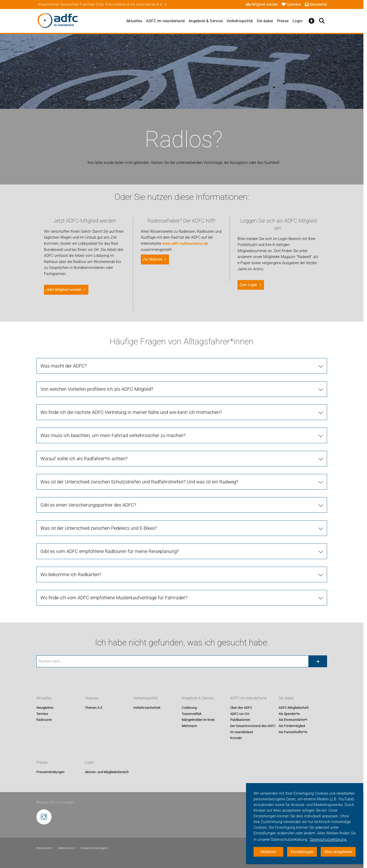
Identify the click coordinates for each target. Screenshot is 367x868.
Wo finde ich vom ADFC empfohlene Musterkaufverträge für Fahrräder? (114, 598)
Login (298, 21)
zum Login (248, 285)
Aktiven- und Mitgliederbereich (107, 772)
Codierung (189, 708)
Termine (42, 714)
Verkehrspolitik (240, 21)
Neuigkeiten (45, 708)
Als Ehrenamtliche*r (293, 720)
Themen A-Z (94, 708)
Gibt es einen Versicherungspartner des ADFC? (88, 505)
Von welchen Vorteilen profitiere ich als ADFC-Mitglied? (97, 389)
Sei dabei (265, 21)
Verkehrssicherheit (147, 708)
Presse (283, 21)
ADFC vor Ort (240, 714)
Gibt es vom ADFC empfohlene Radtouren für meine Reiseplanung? (110, 551)
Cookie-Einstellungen (95, 848)
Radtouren (44, 720)
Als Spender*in (289, 714)
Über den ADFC (241, 708)
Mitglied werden (262, 4)
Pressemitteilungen (50, 772)
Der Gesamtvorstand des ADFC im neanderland (253, 729)
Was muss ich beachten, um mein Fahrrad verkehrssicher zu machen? (113, 435)
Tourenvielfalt (192, 714)
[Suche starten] (318, 661)
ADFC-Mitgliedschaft (294, 708)
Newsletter (316, 4)
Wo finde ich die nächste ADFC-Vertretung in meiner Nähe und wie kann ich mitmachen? (131, 412)
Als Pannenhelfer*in (293, 732)
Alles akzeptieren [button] (338, 852)
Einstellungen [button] (302, 852)
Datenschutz (67, 848)
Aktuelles (134, 21)
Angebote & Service (206, 21)
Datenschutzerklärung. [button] (328, 840)
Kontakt (236, 738)
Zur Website (153, 259)
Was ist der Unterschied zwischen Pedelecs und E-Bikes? (99, 528)
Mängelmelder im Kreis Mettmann (198, 723)
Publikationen (240, 720)
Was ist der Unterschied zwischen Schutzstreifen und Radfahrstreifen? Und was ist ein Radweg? (139, 482)
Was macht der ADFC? (64, 366)
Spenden (291, 4)
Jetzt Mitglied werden (64, 290)
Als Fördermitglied (292, 726)
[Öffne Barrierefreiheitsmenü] (311, 21)
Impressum (45, 848)
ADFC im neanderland (165, 21)
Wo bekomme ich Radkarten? (71, 574)
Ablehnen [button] (268, 852)
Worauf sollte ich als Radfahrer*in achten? (84, 459)
